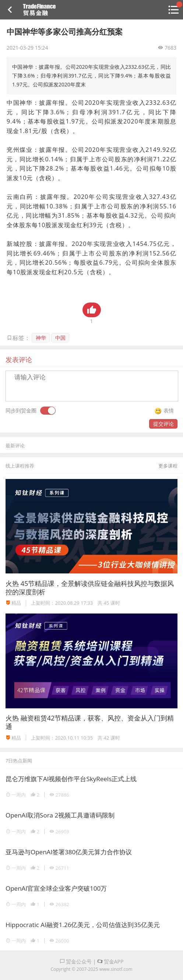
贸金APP (110, 961)
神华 (41, 338)
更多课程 (168, 466)
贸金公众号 (76, 961)
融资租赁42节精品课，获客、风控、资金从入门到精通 (90, 722)
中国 (60, 338)
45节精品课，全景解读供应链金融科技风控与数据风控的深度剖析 (90, 588)
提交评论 (163, 424)
